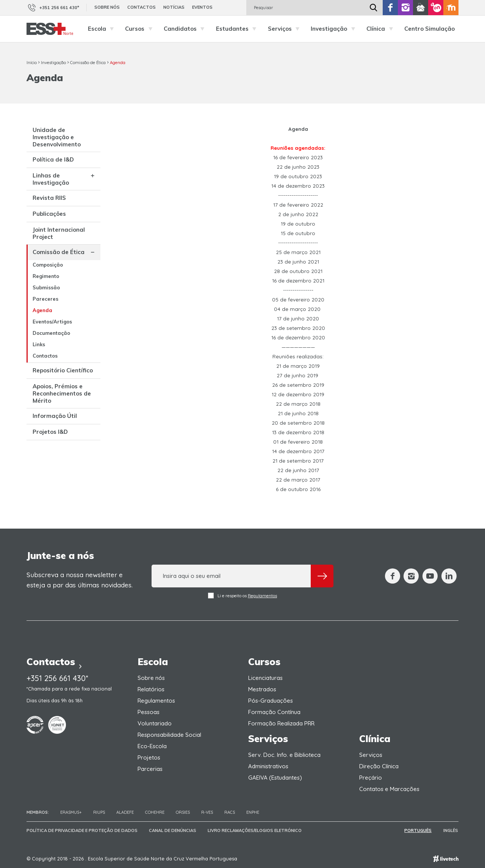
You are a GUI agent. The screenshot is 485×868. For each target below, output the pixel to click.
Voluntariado (155, 723)
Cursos (141, 29)
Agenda (118, 63)
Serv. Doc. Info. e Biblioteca (284, 755)
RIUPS (99, 812)
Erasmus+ (71, 812)
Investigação (335, 29)
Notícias (174, 7)
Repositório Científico (63, 370)
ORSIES (183, 812)
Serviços (286, 29)
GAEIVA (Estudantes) (275, 778)
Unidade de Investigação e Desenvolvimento (57, 137)
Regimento (46, 276)
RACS (230, 812)
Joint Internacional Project (59, 233)
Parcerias (150, 769)
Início (32, 63)
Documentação (51, 333)
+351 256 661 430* (53, 8)
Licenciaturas (265, 678)
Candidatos (186, 29)
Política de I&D (53, 159)
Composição (48, 265)
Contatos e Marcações (389, 789)
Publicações (49, 214)
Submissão (46, 287)
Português (419, 830)
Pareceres (45, 299)
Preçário (371, 778)
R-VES (207, 812)
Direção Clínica (379, 766)
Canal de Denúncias (173, 830)
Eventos (202, 7)
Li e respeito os (242, 596)
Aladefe (125, 812)
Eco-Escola (152, 746)
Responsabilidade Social (169, 735)
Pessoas (149, 712)
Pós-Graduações (271, 701)
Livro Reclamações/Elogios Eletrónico (255, 830)
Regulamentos (262, 596)
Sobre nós (107, 7)
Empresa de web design (446, 859)
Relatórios (151, 689)
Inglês (451, 830)
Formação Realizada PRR (281, 723)
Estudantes (238, 29)
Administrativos (268, 766)
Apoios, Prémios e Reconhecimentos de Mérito (62, 393)
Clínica (382, 29)
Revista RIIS (49, 198)
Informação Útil (55, 416)
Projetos (149, 757)
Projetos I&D (50, 432)
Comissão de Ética (88, 63)
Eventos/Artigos (52, 322)
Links (39, 344)
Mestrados (262, 689)
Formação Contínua (274, 712)
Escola (103, 29)
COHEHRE (155, 812)
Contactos (142, 7)
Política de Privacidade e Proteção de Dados (82, 830)
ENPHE (253, 812)
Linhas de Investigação (51, 179)
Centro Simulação (429, 29)
